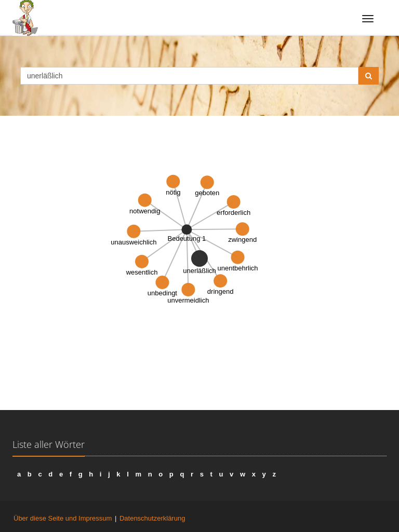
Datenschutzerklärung (152, 518)
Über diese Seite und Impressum (63, 518)
